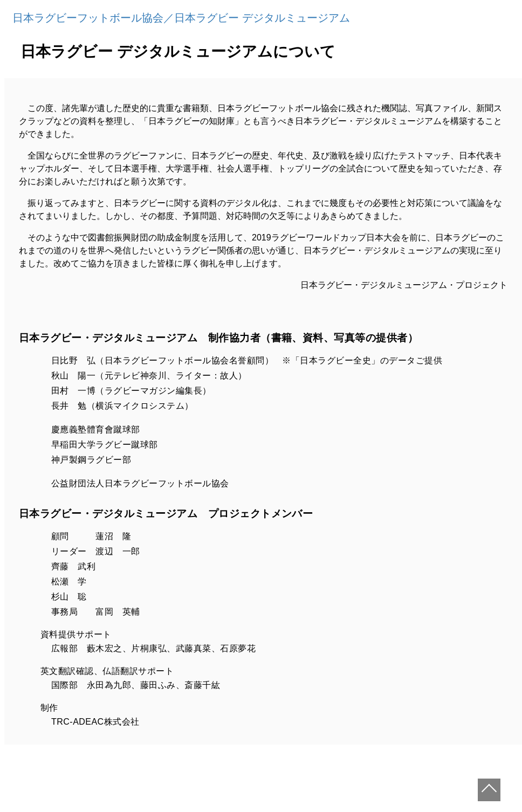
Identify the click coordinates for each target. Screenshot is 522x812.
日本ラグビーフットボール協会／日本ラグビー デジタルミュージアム (181, 18)
